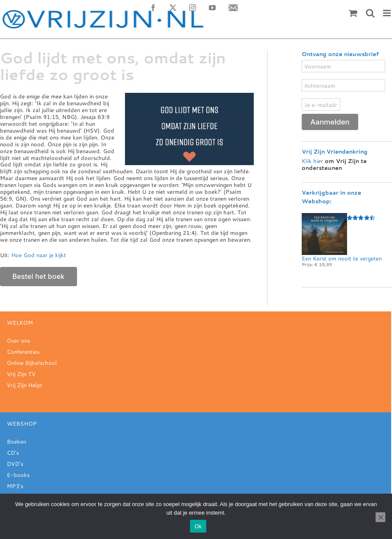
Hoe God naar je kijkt (39, 255)
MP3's (15, 486)
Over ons (18, 341)
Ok (198, 526)
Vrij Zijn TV (21, 374)
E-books (18, 475)
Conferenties (23, 352)
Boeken (16, 441)
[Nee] (380, 517)
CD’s (13, 453)
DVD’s (15, 464)
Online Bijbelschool (32, 363)
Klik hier (312, 161)
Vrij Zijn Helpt (25, 385)
